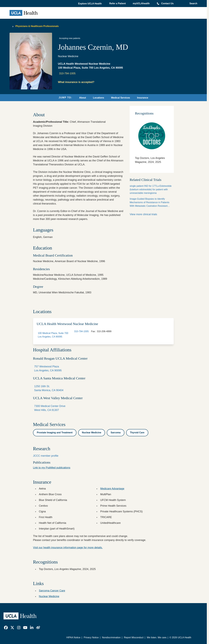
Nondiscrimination (111, 637)
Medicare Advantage (112, 489)
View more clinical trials (143, 214)
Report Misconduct (134, 637)
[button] (90, 4)
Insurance (143, 98)
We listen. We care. (157, 637)
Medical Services (121, 98)
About (83, 98)
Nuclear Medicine (49, 596)
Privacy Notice (91, 637)
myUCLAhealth (141, 3)
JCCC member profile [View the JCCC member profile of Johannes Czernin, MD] (46, 456)
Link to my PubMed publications (52, 468)
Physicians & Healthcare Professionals (37, 26)
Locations (99, 98)
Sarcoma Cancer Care (52, 591)
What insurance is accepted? (76, 82)
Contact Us (167, 3)
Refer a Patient (117, 3)
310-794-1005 (67, 73)
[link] (6, 628)
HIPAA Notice (73, 637)
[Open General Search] (192, 4)
